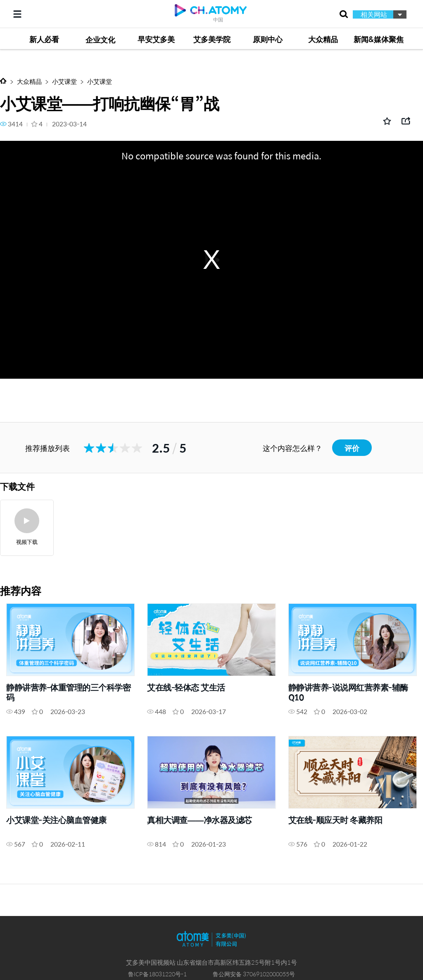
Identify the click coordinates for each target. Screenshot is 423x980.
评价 (352, 448)
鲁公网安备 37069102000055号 (254, 974)
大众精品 (29, 81)
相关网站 (374, 14)
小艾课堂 (64, 81)
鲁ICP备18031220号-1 (157, 974)
